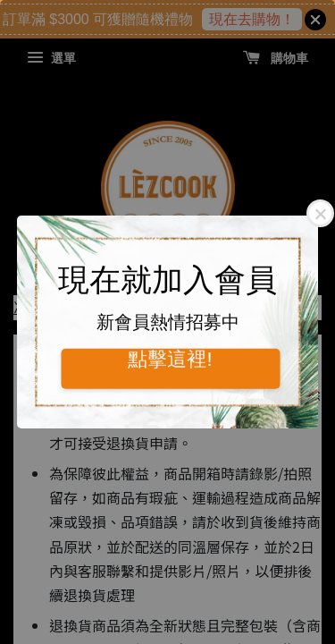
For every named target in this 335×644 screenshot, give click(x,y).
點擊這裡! (170, 359)
